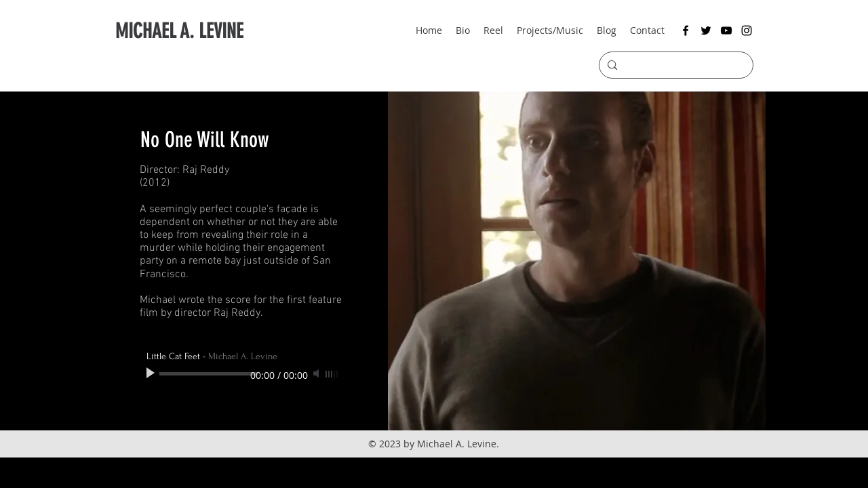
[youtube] (726, 30)
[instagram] (747, 30)
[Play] (152, 373)
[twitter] (706, 30)
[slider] (332, 374)
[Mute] (317, 373)
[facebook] (686, 30)
